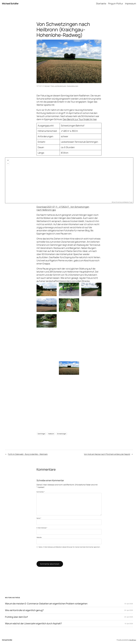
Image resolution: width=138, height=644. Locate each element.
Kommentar (41, 492)
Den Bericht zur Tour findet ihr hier (80, 119)
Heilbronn (51, 434)
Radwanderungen (73, 86)
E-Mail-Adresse (42, 528)
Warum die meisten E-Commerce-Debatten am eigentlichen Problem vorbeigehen (46, 604)
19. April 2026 (129, 624)
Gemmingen (41, 434)
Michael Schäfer (10, 4)
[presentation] (50, 554)
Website (39, 537)
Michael (47, 86)
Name (39, 518)
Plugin (131, 202)
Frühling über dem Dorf (16, 617)
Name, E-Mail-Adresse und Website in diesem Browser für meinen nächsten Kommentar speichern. (69, 547)
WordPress (133, 640)
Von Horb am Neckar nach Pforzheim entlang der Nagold (107, 454)
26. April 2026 (129, 610)
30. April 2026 (129, 604)
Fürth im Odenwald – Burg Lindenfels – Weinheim (28, 454)
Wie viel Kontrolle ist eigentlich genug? (24, 610)
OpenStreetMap (117, 202)
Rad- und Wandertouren (59, 86)
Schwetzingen (62, 434)
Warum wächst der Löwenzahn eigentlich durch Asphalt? (33, 624)
